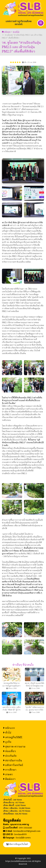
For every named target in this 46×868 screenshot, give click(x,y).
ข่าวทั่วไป (16, 32)
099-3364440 (26, 828)
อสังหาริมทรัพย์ (13, 765)
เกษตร (8, 775)
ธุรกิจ (7, 742)
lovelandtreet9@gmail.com (27, 831)
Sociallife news (23, 838)
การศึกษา (10, 770)
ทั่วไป (7, 733)
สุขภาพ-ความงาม (14, 747)
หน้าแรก (6, 32)
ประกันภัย (10, 756)
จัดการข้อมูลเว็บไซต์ (17, 844)
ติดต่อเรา (9, 779)
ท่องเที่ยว (9, 751)
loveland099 (20, 835)
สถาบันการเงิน (13, 761)
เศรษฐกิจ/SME (13, 737)
